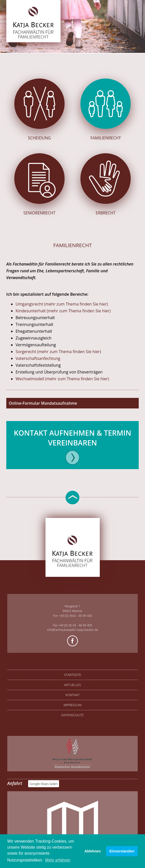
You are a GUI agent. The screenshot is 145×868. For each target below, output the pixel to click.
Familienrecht (106, 110)
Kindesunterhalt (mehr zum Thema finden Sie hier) (63, 311)
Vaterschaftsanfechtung (38, 358)
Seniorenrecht (39, 184)
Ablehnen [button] (93, 851)
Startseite (72, 675)
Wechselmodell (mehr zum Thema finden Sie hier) (62, 379)
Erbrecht (106, 184)
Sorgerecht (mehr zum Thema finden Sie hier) (58, 352)
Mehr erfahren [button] (58, 860)
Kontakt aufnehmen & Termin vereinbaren (72, 438)
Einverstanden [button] (122, 851)
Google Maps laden (44, 784)
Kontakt (72, 695)
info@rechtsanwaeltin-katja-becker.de (72, 630)
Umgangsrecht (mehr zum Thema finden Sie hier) (62, 304)
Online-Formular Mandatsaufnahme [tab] (43, 403)
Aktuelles (72, 685)
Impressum (72, 705)
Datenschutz (72, 715)
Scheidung (39, 110)
